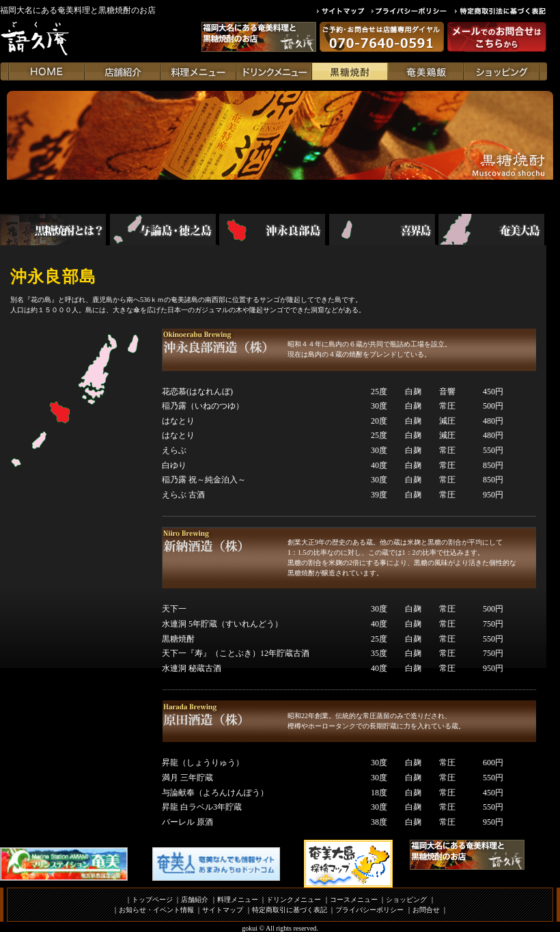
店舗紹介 (195, 900)
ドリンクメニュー (294, 900)
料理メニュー (238, 900)
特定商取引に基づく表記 (290, 910)
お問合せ (426, 910)
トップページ (152, 900)
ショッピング (406, 900)
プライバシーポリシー (369, 910)
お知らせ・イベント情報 (156, 910)
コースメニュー (354, 900)
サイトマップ (223, 910)
